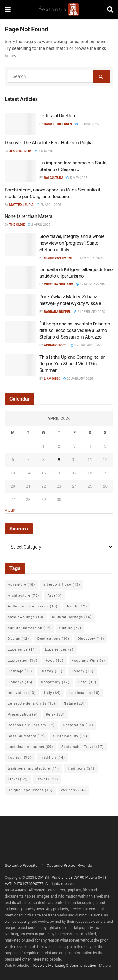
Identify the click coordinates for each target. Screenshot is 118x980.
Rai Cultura (53, 178)
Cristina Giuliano (58, 284)
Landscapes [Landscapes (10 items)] (84, 693)
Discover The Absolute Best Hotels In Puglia (49, 143)
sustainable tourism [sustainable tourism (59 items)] (30, 747)
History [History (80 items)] (52, 671)
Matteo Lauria (21, 205)
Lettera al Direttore (58, 116)
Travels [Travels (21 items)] (47, 779)
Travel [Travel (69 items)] (18, 779)
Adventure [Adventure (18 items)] (21, 585)
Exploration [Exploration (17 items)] (23, 660)
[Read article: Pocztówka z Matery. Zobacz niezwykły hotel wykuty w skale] (20, 305)
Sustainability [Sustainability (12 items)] (70, 736)
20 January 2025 (78, 379)
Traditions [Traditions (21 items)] (81, 769)
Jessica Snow (20, 151)
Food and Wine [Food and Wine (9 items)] (88, 660)
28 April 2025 (49, 205)
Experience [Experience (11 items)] (22, 649)
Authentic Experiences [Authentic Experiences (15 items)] (33, 606)
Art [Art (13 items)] (55, 596)
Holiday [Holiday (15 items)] (82, 671)
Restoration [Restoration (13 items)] (78, 725)
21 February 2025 (90, 312)
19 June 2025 (87, 124)
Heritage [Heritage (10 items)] (20, 671)
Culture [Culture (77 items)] (70, 628)
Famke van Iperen (58, 258)
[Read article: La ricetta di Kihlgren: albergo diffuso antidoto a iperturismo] (20, 278)
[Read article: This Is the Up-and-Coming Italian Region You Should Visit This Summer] (20, 365)
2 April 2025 (39, 225)
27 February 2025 (92, 284)
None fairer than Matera (28, 216)
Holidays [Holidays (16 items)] (20, 682)
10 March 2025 (89, 258)
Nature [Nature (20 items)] (74, 703)
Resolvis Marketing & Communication (65, 966)
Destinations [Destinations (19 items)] (53, 639)
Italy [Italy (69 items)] (52, 693)
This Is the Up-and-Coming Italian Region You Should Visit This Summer (73, 364)
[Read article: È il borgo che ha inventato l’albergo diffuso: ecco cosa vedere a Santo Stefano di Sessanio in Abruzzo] (20, 332)
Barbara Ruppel (57, 312)
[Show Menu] (8, 9)
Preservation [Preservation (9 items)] (23, 714)
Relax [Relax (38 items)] (55, 714)
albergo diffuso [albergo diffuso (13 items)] (62, 585)
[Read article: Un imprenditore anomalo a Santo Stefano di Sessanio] (20, 171)
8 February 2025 (85, 345)
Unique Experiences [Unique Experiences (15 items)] (30, 790)
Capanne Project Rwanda (69, 865)
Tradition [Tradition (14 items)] (52, 758)
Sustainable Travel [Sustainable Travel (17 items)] (83, 747)
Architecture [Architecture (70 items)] (23, 596)
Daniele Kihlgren (58, 124)
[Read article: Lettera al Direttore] (20, 124)
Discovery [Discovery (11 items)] (91, 639)
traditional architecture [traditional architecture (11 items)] (33, 769)
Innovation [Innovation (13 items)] (22, 693)
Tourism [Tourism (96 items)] (20, 758)
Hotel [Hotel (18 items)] (87, 682)
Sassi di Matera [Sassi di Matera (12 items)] (26, 736)
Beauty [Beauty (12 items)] (76, 606)
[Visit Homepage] (59, 9)
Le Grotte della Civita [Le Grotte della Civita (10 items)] (32, 703)
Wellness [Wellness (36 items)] (73, 790)
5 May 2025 (77, 178)
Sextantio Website (21, 865)
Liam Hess (52, 379)
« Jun (10, 510)
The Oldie (17, 225)
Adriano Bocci (56, 345)
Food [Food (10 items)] (54, 660)
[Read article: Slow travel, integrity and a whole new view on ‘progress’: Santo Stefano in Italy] (20, 245)
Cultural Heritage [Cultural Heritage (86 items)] (72, 617)
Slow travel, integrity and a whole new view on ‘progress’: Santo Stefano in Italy (72, 243)
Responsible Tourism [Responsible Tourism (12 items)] (31, 725)
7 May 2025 (45, 151)
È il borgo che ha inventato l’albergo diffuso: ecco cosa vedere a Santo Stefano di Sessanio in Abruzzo (75, 330)
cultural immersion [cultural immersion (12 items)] (29, 628)
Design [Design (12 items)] (18, 639)
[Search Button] (110, 9)
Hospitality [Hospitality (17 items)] (55, 682)
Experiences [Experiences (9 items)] (59, 649)
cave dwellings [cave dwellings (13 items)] (26, 617)
